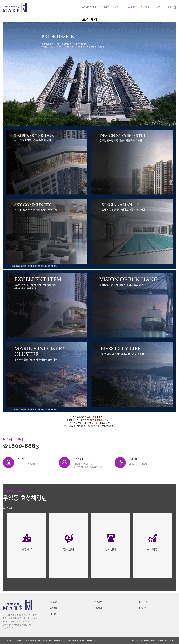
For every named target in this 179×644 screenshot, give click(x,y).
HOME (54, 602)
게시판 (157, 7)
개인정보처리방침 (148, 640)
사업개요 (119, 7)
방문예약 (105, 7)
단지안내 (145, 7)
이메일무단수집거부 (165, 640)
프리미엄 (132, 7)
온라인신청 (143, 602)
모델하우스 (143, 608)
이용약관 (135, 640)
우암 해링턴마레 (89, 7)
